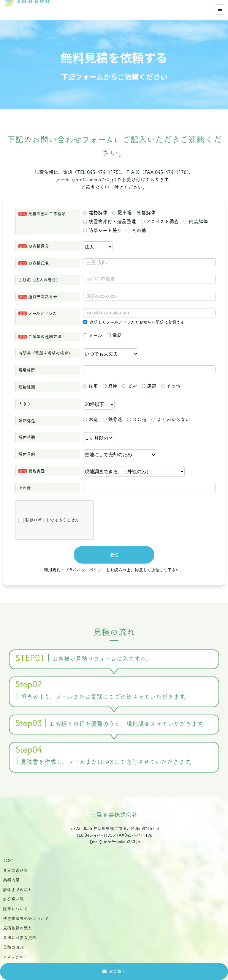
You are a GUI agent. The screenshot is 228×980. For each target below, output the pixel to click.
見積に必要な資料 (20, 937)
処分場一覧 (13, 899)
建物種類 (27, 387)
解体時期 (27, 437)
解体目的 (27, 454)
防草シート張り (102, 230)
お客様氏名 (39, 263)
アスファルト (15, 957)
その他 (136, 230)
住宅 (91, 386)
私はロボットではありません (49, 520)
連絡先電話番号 (43, 297)
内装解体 (196, 221)
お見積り (117, 971)
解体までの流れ (18, 890)
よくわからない (171, 419)
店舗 (149, 386)
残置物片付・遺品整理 (110, 221)
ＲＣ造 (137, 419)
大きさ (25, 404)
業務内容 (11, 880)
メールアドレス (42, 313)
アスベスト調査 (160, 221)
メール (93, 335)
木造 (91, 419)
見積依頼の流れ (18, 928)
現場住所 (27, 370)
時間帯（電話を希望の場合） (45, 353)
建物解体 (95, 213)
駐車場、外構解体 (134, 213)
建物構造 (27, 421)
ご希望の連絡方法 (45, 336)
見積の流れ (13, 947)
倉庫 (110, 386)
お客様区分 (39, 246)
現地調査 (37, 471)
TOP (7, 861)
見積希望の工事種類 (47, 214)
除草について (15, 909)
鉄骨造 (113, 419)
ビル (130, 386)
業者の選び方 (15, 870)
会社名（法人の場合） (39, 280)
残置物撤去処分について (26, 918)
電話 (114, 335)
